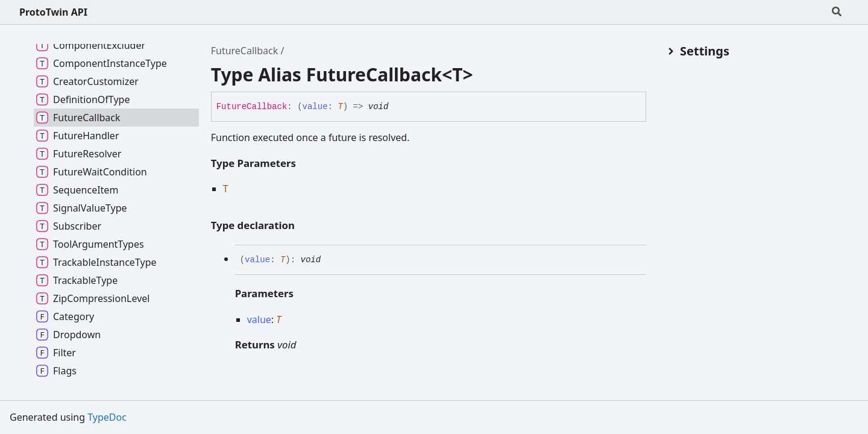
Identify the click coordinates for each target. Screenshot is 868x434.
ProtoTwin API (53, 12)
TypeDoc (107, 417)
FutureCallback (245, 51)
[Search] (837, 12)
